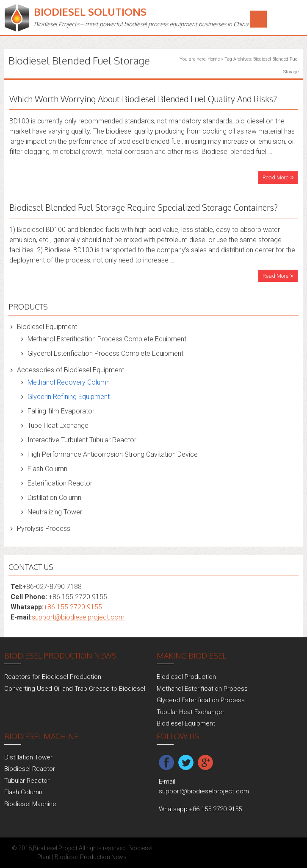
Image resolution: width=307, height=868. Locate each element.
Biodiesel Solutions (90, 12)
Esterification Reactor (60, 483)
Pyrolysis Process (44, 529)
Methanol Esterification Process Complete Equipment (107, 339)
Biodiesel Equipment (47, 327)
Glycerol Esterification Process (201, 700)
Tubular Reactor (27, 781)
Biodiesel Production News (91, 857)
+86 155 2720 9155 (73, 607)
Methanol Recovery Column (69, 382)
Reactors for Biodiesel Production (53, 677)
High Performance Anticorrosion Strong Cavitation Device (113, 454)
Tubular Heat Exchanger (191, 712)
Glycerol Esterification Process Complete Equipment (105, 353)
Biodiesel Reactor (30, 769)
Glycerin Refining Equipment (69, 397)
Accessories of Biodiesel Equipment (71, 370)
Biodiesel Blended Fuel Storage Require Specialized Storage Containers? (144, 207)
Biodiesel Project (55, 848)
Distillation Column (54, 498)
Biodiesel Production (186, 677)
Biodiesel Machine (30, 804)
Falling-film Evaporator (61, 411)
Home (214, 59)
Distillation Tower (28, 757)
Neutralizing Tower (55, 512)
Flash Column (47, 469)
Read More (275, 177)
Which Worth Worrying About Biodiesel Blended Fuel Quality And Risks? (143, 99)
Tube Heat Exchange (58, 426)
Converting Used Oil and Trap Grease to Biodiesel (75, 689)
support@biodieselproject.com (78, 617)
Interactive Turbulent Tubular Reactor (82, 440)
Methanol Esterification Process (202, 689)
